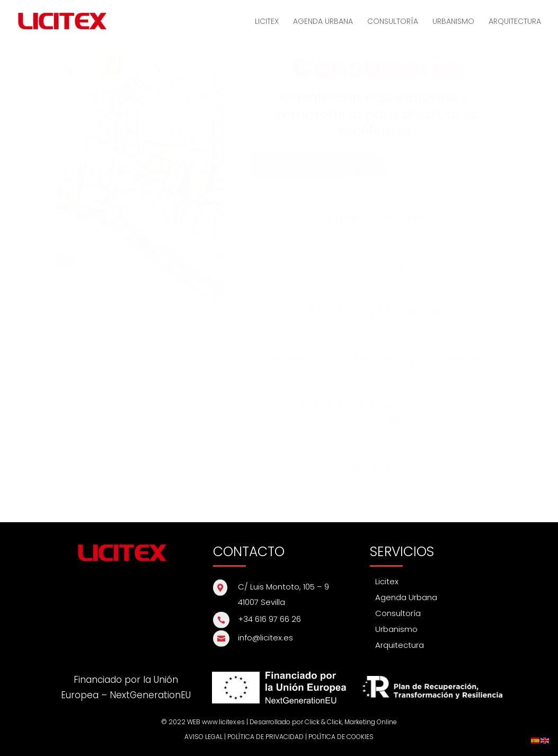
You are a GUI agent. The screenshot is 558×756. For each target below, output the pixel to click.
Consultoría (398, 613)
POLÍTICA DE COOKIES (341, 737)
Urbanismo (396, 629)
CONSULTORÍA (393, 22)
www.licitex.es (223, 722)
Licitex (387, 581)
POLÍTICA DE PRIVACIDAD (265, 737)
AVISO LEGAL (203, 737)
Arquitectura (400, 645)
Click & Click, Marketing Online (351, 722)
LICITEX (267, 22)
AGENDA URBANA (323, 22)
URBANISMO (453, 22)
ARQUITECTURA (515, 22)
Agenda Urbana (406, 597)
